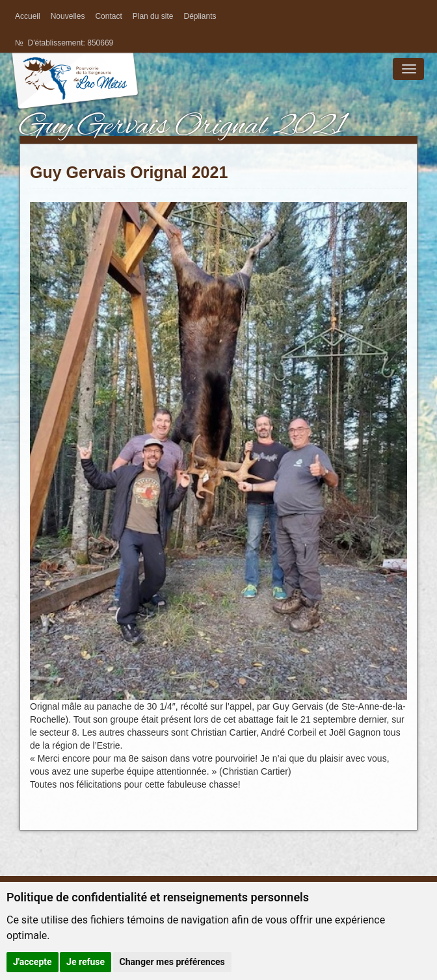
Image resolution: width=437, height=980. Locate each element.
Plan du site (153, 16)
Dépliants (200, 16)
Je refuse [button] (86, 962)
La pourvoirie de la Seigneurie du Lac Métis (75, 92)
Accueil (28, 16)
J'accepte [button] (33, 962)
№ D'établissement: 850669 (64, 43)
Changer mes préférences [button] (172, 962)
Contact (108, 16)
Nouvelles (68, 16)
